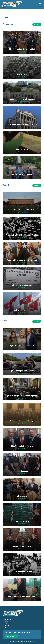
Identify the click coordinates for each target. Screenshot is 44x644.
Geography (7, 625)
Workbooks (7, 620)
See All (37, 25)
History (6, 622)
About (6, 627)
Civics (9, 14)
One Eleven (34, 641)
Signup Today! (11, 636)
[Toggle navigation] (40, 4)
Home (4, 14)
